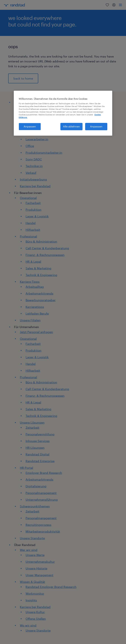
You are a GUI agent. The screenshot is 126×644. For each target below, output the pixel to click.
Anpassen (96, 127)
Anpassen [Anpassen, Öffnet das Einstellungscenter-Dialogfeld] (30, 127)
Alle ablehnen (71, 127)
